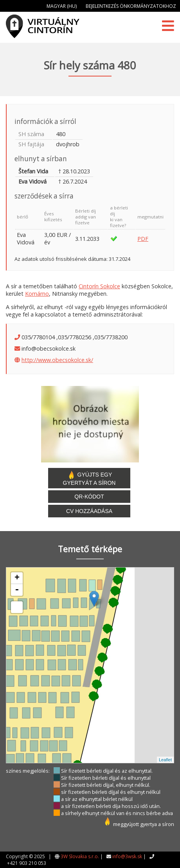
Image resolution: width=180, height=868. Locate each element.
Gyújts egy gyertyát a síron (89, 478)
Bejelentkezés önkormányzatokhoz (131, 6)
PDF (143, 239)
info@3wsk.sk (127, 856)
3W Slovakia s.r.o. (80, 856)
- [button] (17, 590)
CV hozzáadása (89, 511)
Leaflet (165, 760)
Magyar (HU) (62, 6)
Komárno (37, 294)
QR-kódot (89, 497)
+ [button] (17, 578)
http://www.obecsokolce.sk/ (57, 360)
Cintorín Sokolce (99, 286)
